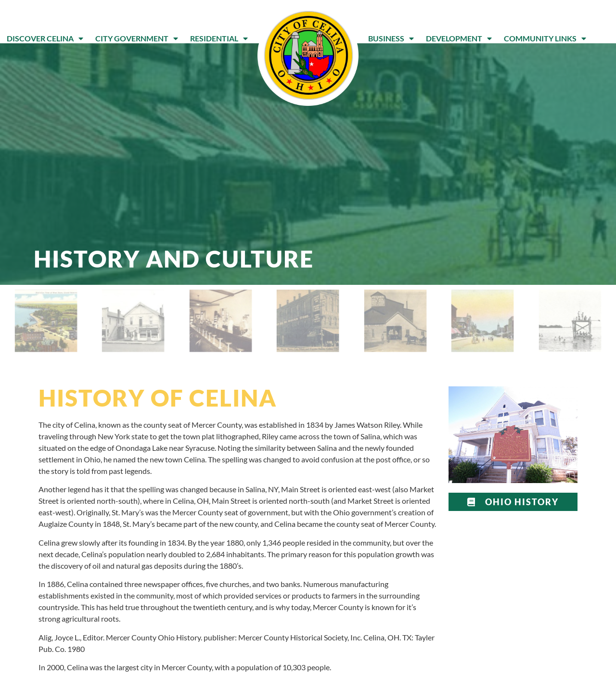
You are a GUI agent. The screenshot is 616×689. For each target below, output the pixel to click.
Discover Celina (45, 38)
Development (459, 38)
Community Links (545, 38)
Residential (219, 38)
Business (391, 38)
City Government (137, 38)
